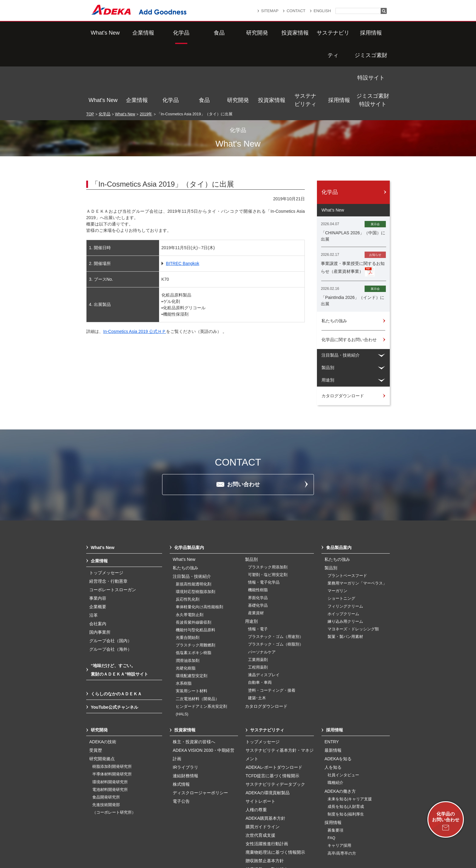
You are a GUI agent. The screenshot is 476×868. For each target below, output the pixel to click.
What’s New (184, 495)
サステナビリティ (305, 33)
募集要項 (335, 766)
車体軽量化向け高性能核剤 (199, 543)
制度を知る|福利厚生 (346, 750)
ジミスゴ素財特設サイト (373, 33)
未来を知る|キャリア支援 (350, 735)
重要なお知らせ (248, 833)
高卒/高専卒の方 (342, 789)
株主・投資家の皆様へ (194, 677)
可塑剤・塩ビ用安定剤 (268, 510)
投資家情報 (272, 33)
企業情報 (137, 33)
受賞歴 (96, 686)
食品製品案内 (339, 483)
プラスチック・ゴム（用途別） (276, 572)
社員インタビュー (343, 711)
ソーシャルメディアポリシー (338, 841)
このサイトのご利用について (244, 848)
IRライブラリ (185, 703)
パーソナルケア (262, 588)
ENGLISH (322, 11)
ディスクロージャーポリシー (200, 728)
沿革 (93, 551)
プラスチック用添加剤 (268, 503)
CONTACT (296, 11)
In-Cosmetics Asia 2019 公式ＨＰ (135, 267)
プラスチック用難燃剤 (195, 581)
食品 (204, 33)
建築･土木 (257, 634)
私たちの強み (185, 504)
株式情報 (181, 720)
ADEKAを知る (338, 694)
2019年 (146, 50)
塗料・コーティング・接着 (272, 626)
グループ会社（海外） (110, 585)
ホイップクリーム (343, 550)
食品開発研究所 (106, 733)
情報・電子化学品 (264, 518)
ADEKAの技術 (103, 677)
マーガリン (337, 527)
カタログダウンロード (266, 642)
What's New (103, 33)
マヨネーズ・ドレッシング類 (353, 565)
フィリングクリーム (345, 542)
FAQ (331, 774)
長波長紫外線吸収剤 (194, 558)
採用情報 (339, 33)
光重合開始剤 (188, 573)
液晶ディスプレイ (264, 611)
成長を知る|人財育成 (346, 742)
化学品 (171, 33)
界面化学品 (258, 534)
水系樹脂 (184, 619)
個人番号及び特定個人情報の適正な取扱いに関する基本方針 (168, 841)
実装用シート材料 (192, 627)
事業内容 (98, 534)
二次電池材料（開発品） (197, 635)
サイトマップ (179, 833)
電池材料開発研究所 (110, 725)
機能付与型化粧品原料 (195, 566)
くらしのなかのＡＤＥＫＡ (116, 629)
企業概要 (98, 542)
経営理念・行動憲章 (108, 517)
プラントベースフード (347, 511)
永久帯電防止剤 (190, 551)
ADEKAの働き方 (340, 727)
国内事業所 (100, 568)
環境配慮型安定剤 (192, 612)
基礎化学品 (258, 541)
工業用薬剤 (258, 595)
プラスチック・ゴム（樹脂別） (276, 580)
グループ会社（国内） (110, 576)
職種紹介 (335, 718)
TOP (90, 50)
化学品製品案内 (189, 483)
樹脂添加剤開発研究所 (112, 702)
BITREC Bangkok (183, 199)
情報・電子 (258, 565)
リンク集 (213, 833)
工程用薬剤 (258, 603)
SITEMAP (270, 11)
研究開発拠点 (102, 694)
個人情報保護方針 (292, 833)
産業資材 (256, 549)
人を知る (333, 703)
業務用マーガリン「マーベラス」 (357, 519)
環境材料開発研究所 (110, 718)
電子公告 (181, 737)
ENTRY (332, 677)
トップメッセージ (106, 508)
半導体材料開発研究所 (112, 710)
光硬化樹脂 (186, 604)
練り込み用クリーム (345, 557)
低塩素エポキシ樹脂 (194, 588)
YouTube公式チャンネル (114, 643)
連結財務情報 (185, 711)
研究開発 (238, 33)
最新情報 (333, 686)
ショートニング (341, 534)
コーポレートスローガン (113, 525)
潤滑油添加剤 (188, 596)
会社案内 (98, 559)
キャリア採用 (339, 781)
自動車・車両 (260, 618)
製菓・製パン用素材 (345, 572)
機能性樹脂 (258, 526)
